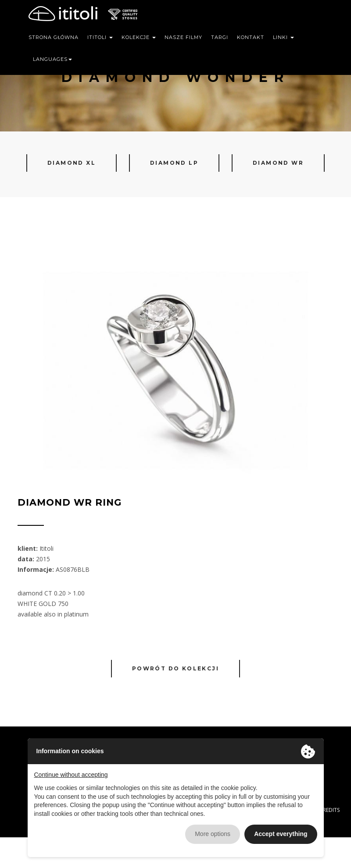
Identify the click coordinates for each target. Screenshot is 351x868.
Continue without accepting (71, 775)
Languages (52, 59)
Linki (283, 37)
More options (213, 834)
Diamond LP (174, 163)
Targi (220, 37)
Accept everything (281, 834)
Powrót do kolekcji (175, 668)
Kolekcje (139, 37)
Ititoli (100, 37)
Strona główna (54, 37)
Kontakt (251, 37)
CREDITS (330, 810)
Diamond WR (278, 163)
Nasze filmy (183, 37)
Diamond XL (72, 163)
